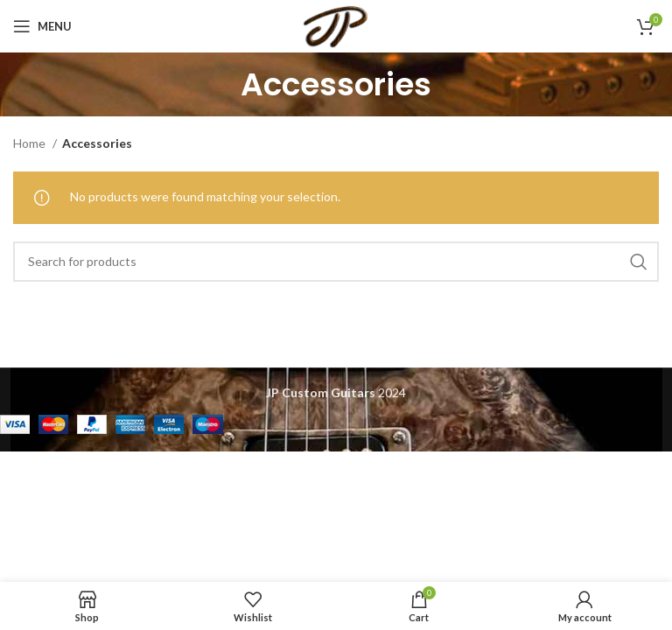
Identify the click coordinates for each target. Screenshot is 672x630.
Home (31, 143)
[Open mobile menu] (42, 26)
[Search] (336, 262)
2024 (336, 392)
